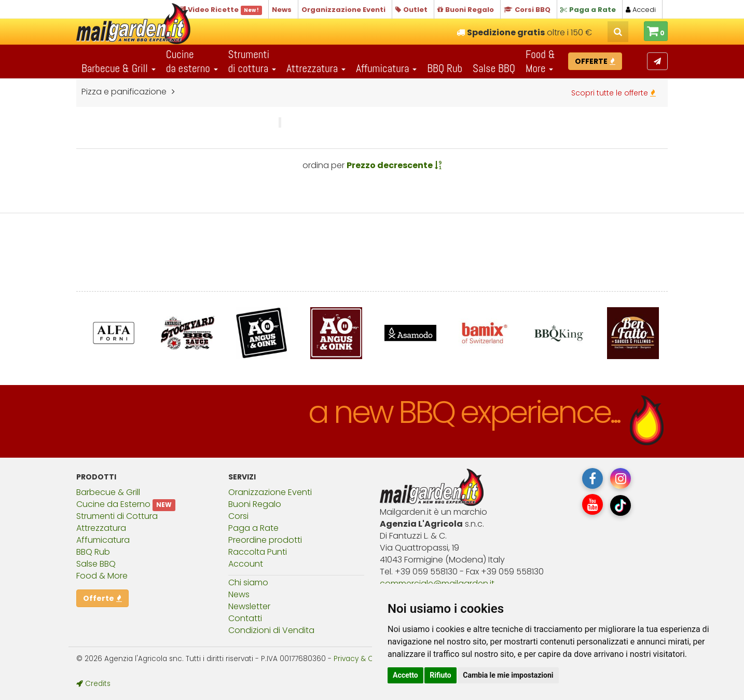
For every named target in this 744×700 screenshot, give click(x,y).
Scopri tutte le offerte (614, 93)
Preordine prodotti (265, 540)
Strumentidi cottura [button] (252, 61)
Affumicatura (103, 540)
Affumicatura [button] (386, 68)
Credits (93, 684)
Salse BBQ (494, 68)
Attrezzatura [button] (316, 68)
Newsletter (249, 606)
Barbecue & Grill (108, 492)
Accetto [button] (405, 675)
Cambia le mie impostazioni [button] (508, 675)
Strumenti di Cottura (117, 516)
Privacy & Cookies (365, 659)
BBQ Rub (445, 68)
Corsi (238, 516)
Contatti (245, 618)
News (239, 594)
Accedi (641, 10)
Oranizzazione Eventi (270, 492)
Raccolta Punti (258, 552)
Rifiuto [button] (440, 675)
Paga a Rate (253, 528)
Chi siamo (248, 582)
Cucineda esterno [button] (192, 61)
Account (246, 564)
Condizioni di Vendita (271, 630)
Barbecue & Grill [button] (119, 68)
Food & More (102, 576)
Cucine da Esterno (113, 504)
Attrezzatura (101, 528)
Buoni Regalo (255, 504)
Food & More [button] (540, 61)
